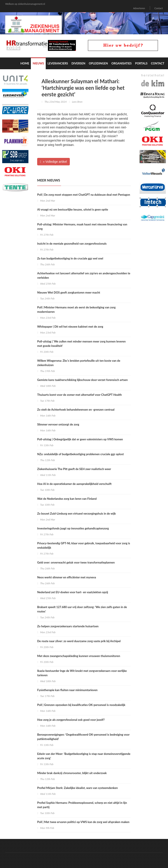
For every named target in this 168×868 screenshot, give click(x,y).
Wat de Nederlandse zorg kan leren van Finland (67, 499)
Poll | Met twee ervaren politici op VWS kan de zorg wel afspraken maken (83, 822)
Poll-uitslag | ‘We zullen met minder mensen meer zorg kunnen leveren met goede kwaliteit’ (81, 344)
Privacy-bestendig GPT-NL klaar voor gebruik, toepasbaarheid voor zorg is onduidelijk (84, 545)
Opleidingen (98, 63)
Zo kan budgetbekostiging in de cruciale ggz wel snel (70, 258)
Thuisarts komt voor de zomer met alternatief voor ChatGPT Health (80, 395)
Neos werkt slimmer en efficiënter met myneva (67, 577)
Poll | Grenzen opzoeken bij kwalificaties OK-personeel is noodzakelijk (81, 705)
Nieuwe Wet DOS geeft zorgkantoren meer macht (69, 292)
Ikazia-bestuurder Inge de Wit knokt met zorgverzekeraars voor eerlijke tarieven (82, 673)
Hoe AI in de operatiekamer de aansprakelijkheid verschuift (74, 484)
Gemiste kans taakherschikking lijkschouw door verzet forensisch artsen (83, 380)
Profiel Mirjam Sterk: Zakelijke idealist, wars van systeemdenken (77, 788)
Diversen (78, 63)
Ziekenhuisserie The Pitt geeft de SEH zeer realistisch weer (74, 469)
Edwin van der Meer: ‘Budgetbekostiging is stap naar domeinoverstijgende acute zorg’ (84, 756)
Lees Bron (77, 102)
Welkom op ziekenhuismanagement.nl (25, 4)
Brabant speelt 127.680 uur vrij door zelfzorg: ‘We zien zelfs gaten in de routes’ (82, 609)
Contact (159, 8)
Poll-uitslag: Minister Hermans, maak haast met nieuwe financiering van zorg (82, 227)
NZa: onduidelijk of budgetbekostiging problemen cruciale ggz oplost (80, 454)
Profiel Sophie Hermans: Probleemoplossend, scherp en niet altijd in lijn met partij (82, 805)
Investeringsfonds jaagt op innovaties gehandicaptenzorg (73, 528)
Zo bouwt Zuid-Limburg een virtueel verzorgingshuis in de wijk (76, 514)
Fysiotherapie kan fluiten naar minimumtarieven (67, 690)
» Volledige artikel (53, 162)
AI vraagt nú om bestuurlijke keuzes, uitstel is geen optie (73, 209)
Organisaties (121, 63)
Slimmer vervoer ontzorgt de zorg (58, 424)
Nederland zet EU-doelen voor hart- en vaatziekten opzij (73, 592)
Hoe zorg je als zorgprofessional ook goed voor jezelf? (71, 720)
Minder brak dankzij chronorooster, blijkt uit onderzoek (72, 773)
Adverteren (139, 8)
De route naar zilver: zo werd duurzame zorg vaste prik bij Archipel (79, 641)
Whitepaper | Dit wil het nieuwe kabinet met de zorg (70, 327)
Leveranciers (58, 63)
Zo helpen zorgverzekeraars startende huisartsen (68, 626)
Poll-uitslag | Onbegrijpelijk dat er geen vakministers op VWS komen (80, 439)
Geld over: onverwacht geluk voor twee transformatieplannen (76, 562)
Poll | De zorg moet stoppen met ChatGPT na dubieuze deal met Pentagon (84, 195)
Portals (141, 63)
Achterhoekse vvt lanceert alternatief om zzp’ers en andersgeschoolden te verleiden (84, 275)
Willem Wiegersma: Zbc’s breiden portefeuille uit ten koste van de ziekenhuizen (79, 363)
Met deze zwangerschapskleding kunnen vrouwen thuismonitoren (79, 656)
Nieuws (38, 63)
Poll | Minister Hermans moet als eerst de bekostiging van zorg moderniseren (76, 310)
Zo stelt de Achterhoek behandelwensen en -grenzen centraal (76, 410)
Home (25, 63)
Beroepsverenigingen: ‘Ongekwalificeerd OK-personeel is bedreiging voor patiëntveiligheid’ (83, 737)
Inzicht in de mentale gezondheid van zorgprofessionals (72, 244)
